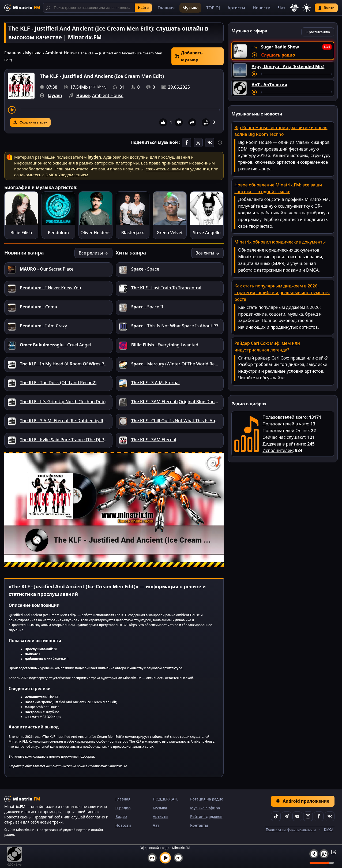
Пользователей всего (285, 417)
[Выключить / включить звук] (314, 854)
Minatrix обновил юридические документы (280, 242)
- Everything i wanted (165, 345)
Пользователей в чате (285, 424)
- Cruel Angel (55, 345)
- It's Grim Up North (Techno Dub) (63, 402)
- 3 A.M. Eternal (155, 383)
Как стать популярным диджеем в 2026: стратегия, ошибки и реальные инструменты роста (282, 293)
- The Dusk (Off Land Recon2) (58, 383)
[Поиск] (97, 8)
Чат (282, 8)
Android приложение (303, 801)
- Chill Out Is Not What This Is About (177, 421)
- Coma (38, 307)
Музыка (190, 8)
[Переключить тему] (307, 8)
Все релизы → (93, 253)
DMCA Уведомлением (67, 175)
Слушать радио (278, 55)
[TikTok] (276, 816)
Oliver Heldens (95, 233)
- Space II (147, 307)
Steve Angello (207, 233)
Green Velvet (170, 233)
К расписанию (318, 32)
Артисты (236, 8)
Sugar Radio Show (280, 47)
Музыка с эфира (205, 808)
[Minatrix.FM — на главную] (22, 8)
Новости (261, 8)
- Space (145, 269)
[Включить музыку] (165, 858)
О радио (123, 808)
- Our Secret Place (47, 269)
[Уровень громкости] (322, 863)
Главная (166, 8)
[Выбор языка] (294, 8)
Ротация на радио (207, 799)
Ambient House (61, 53)
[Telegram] (287, 816)
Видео (121, 816)
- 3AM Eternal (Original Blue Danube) (178, 402)
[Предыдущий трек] (152, 858)
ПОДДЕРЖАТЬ (166, 799)
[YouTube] (297, 816)
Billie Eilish (21, 233)
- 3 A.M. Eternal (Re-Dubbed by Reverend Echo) (76, 421)
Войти (326, 8)
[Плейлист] (324, 854)
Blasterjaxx (133, 233)
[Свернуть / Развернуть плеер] (332, 852)
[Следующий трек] (178, 858)
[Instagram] (308, 816)
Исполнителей (278, 450)
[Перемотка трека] (120, 110)
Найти (143, 8)
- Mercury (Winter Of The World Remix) (177, 364)
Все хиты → (208, 253)
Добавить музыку (189, 56)
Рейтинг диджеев (206, 816)
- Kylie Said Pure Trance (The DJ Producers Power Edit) (83, 440)
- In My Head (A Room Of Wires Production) (73, 364)
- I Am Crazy (43, 326)
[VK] (330, 816)
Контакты (199, 825)
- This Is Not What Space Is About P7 (175, 326)
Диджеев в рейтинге (284, 444)
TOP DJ (213, 8)
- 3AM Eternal (154, 440)
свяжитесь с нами (163, 169)
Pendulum (58, 233)
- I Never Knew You (50, 288)
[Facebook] (319, 816)
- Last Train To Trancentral (166, 288)
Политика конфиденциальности (291, 830)
